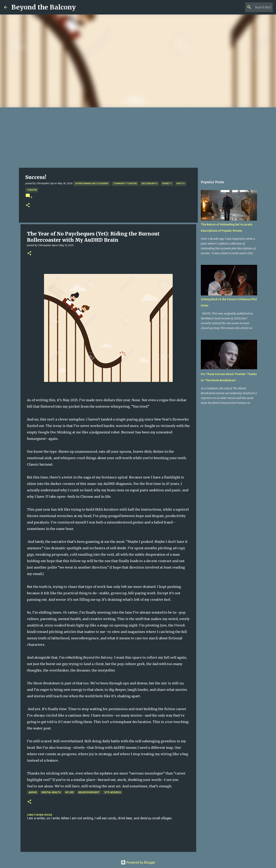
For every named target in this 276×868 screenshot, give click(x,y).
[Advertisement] (138, 138)
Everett (167, 183)
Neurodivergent (89, 792)
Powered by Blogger (138, 862)
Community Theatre (125, 183)
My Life (70, 792)
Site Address (113, 792)
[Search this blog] (252, 7)
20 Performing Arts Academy (92, 183)
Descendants (150, 183)
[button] (28, 205)
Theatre (32, 190)
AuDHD (33, 792)
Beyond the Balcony (44, 7)
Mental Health (51, 792)
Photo (181, 183)
